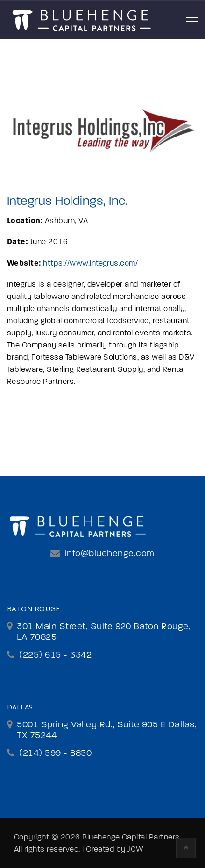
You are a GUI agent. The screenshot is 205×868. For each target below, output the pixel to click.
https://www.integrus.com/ (90, 263)
